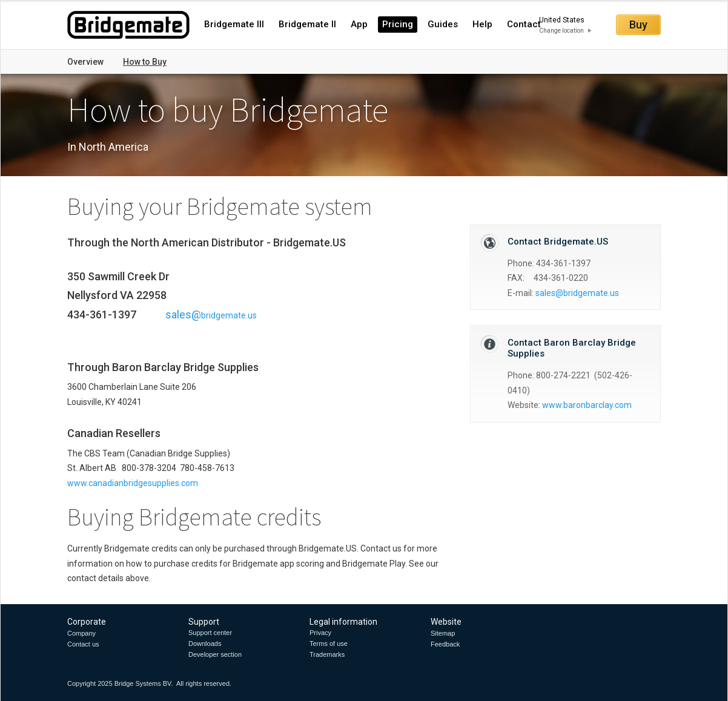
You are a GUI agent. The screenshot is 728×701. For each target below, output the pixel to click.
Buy (638, 25)
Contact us (83, 644)
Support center (210, 633)
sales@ (577, 293)
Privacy (320, 633)
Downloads (205, 643)
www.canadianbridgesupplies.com (133, 483)
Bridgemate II (307, 24)
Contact (524, 24)
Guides (443, 24)
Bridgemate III (234, 24)
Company (81, 633)
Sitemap (443, 633)
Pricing (398, 24)
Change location (561, 31)
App (359, 24)
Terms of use (329, 643)
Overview (85, 62)
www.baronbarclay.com (587, 405)
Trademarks (327, 654)
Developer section (215, 654)
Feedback (445, 644)
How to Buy (145, 62)
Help (482, 24)
